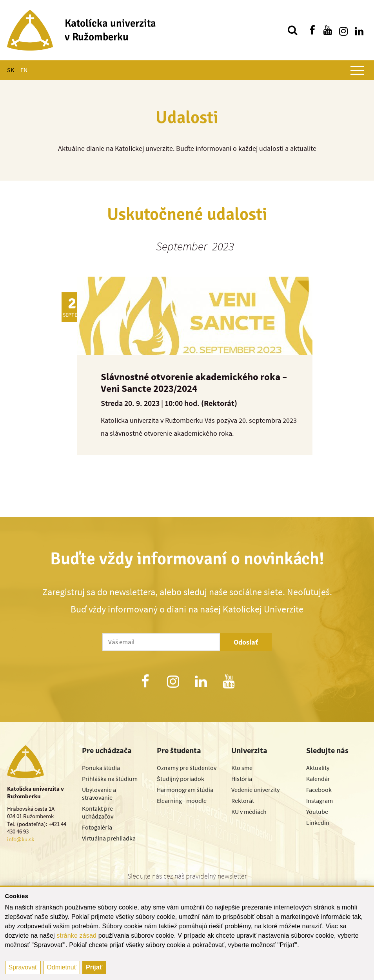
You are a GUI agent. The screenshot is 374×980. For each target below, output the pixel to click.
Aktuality (318, 768)
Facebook (319, 790)
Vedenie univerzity (255, 790)
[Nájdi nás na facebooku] (312, 30)
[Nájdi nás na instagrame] (343, 30)
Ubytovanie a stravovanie (99, 793)
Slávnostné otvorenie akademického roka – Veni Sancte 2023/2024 (194, 382)
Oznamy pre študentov (187, 768)
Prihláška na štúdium (110, 779)
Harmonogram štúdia (185, 790)
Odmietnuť (61, 967)
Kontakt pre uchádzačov (98, 812)
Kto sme (242, 768)
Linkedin (318, 822)
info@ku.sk (21, 839)
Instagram (320, 801)
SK (11, 70)
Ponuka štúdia (101, 768)
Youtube (317, 812)
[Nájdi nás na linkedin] (359, 30)
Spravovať (23, 967)
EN (24, 70)
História (242, 779)
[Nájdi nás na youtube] (328, 30)
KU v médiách (249, 812)
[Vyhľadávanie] (292, 30)
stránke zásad (76, 936)
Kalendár (318, 779)
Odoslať (246, 642)
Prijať (94, 967)
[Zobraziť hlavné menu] (357, 70)
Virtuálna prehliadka (109, 838)
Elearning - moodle (182, 801)
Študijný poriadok (181, 779)
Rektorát (243, 801)
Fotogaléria (97, 827)
